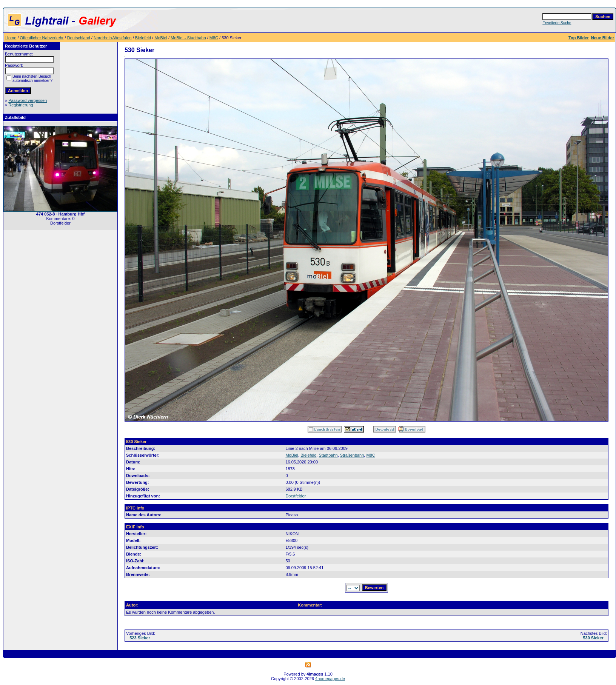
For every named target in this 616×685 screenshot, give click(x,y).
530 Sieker (593, 638)
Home (11, 38)
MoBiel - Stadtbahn (188, 38)
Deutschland (79, 38)
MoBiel (161, 38)
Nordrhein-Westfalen (113, 38)
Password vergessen (28, 100)
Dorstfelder (296, 496)
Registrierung (21, 105)
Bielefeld (143, 38)
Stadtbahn (328, 455)
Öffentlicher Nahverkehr (42, 38)
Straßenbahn (352, 455)
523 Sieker (140, 638)
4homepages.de (330, 679)
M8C (214, 38)
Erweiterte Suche (557, 23)
